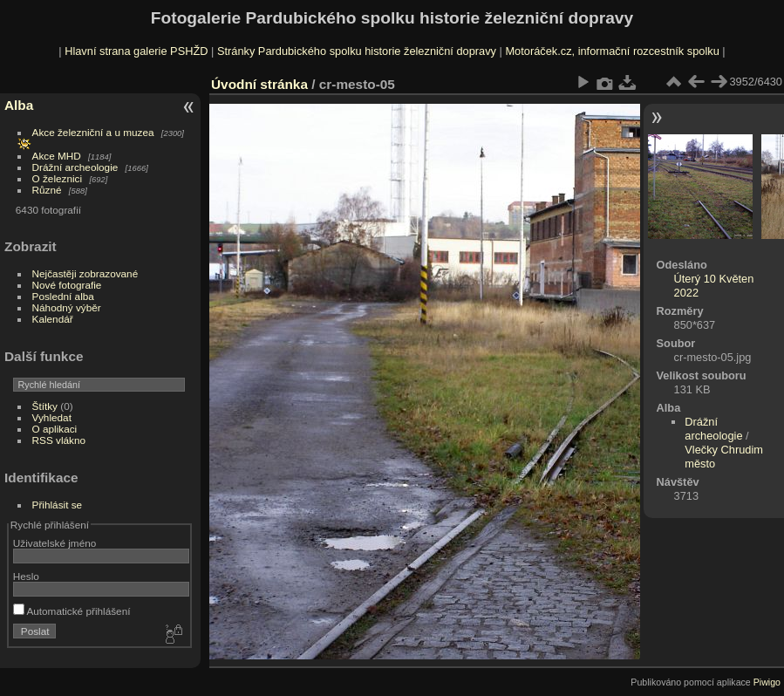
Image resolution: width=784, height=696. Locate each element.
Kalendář (53, 319)
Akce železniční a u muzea (93, 132)
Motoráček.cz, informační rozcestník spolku (612, 51)
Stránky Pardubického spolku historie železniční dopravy (357, 51)
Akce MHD (57, 156)
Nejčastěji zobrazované (85, 273)
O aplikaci (55, 429)
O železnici (58, 178)
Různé (47, 190)
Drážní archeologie (75, 167)
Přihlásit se (58, 505)
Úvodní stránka (259, 84)
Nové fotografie (67, 285)
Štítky (45, 406)
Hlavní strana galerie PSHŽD (136, 51)
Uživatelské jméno (55, 543)
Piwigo (767, 682)
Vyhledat (52, 417)
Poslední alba (63, 296)
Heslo (26, 576)
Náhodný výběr (67, 307)
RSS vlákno (59, 440)
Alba (19, 105)
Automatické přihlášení (72, 611)
